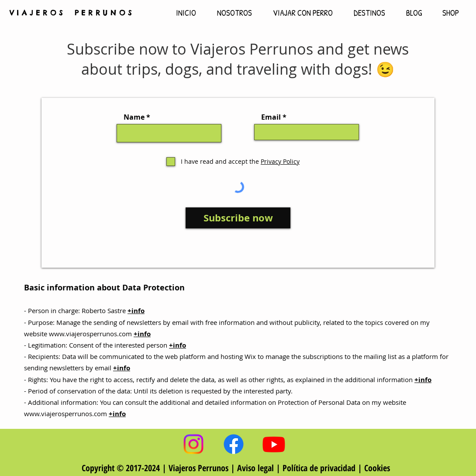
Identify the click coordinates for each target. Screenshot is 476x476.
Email (271, 117)
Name (134, 117)
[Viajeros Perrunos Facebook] (234, 444)
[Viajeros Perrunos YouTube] (274, 444)
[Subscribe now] (238, 218)
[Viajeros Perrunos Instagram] (193, 444)
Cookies (377, 468)
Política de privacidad (319, 468)
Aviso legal (257, 468)
